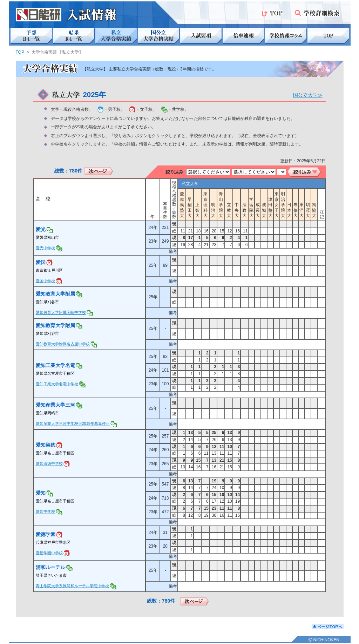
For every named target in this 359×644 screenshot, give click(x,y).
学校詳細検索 (317, 13)
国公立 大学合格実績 (159, 36)
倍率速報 (243, 36)
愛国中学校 (45, 281)
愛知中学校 (45, 512)
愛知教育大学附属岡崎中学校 (61, 313)
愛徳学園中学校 (49, 553)
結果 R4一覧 (74, 36)
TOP (272, 13)
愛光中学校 (45, 248)
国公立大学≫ (308, 95)
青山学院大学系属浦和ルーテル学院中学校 (72, 586)
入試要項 (201, 36)
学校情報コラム (286, 36)
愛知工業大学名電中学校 (57, 384)
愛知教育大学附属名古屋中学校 (63, 344)
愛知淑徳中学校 (49, 464)
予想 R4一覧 (31, 36)
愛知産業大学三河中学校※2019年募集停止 (73, 424)
